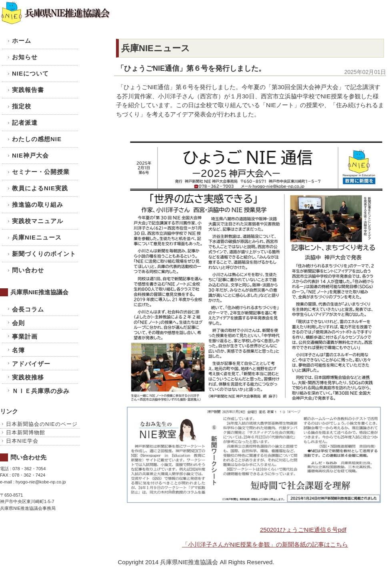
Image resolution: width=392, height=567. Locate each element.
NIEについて (30, 73)
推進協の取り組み (38, 205)
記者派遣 (25, 123)
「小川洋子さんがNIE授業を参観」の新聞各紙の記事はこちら (265, 544)
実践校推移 (28, 377)
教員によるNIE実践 (40, 188)
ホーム (22, 41)
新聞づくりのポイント (44, 254)
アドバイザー (31, 364)
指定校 (22, 106)
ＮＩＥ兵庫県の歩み (41, 391)
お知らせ (25, 57)
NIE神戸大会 (30, 155)
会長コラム (28, 309)
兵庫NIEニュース (37, 237)
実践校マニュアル (38, 221)
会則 (18, 323)
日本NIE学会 (22, 441)
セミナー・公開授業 (41, 172)
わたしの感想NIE (37, 139)
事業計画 (25, 336)
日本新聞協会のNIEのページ (42, 424)
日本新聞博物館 (26, 432)
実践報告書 (28, 90)
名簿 (18, 350)
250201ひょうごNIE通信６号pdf (303, 530)
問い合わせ (28, 270)
